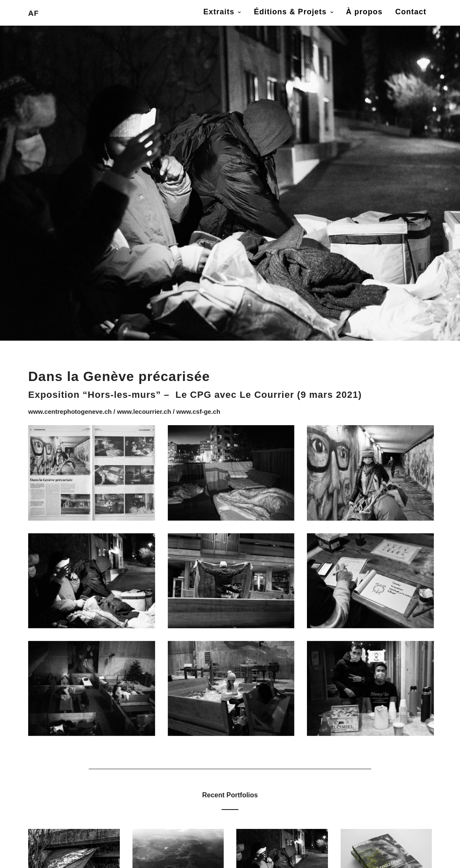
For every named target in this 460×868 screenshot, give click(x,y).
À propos (364, 12)
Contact (411, 12)
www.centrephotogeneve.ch (70, 412)
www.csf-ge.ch (198, 412)
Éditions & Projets (290, 12)
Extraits (219, 12)
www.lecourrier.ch (144, 412)
